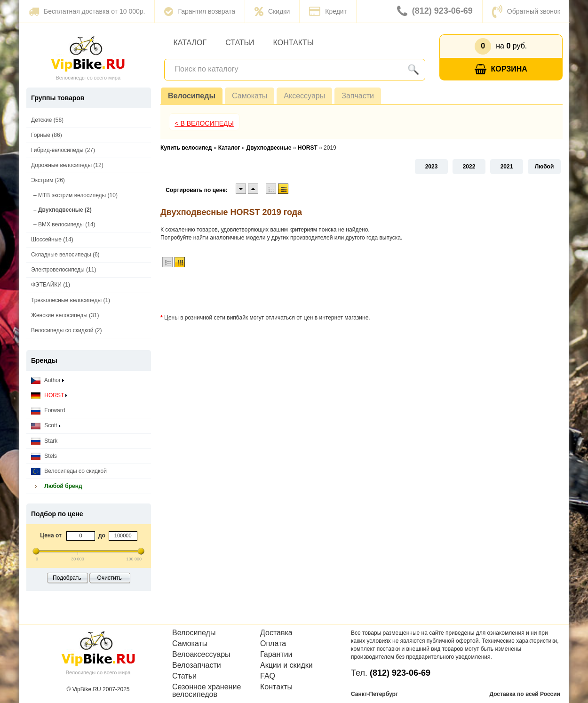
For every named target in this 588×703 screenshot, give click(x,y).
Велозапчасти (197, 665)
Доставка (276, 633)
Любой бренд (57, 486)
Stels (44, 456)
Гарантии (276, 655)
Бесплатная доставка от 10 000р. (87, 11)
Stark (44, 441)
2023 (432, 167)
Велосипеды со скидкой (69, 471)
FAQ (268, 676)
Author (48, 380)
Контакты (294, 43)
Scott (46, 426)
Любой (544, 167)
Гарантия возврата (200, 11)
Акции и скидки (286, 665)
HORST (49, 395)
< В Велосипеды (204, 123)
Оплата (273, 644)
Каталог (190, 43)
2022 (469, 167)
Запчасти (358, 96)
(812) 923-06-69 (435, 11)
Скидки (272, 11)
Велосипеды (192, 96)
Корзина (501, 69)
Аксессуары (304, 96)
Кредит (328, 11)
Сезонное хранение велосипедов (207, 691)
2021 (507, 167)
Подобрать (67, 578)
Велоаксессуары (201, 655)
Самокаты (250, 96)
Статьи (240, 43)
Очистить (110, 578)
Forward (48, 411)
